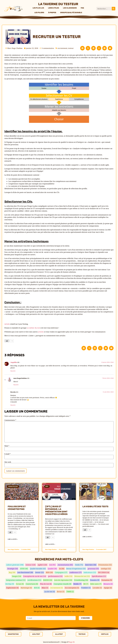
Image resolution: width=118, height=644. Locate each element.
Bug (12, 572)
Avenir (39, 572)
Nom (7, 446)
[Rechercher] (114, 9)
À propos (52, 13)
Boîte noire (96, 584)
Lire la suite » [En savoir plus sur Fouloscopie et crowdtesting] (13, 539)
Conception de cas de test (35, 576)
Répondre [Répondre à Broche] (13, 405)
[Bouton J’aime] (7, 341)
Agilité (42, 565)
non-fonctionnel (25, 572)
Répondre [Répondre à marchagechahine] (16, 385)
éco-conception (72, 588)
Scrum (20, 584)
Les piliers (39, 13)
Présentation (105, 565)
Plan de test (46, 584)
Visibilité (86, 588)
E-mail (7, 454)
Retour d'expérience (76, 569)
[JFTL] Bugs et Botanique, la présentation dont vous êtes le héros (56, 510)
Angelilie (14, 362)
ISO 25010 (104, 572)
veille (68, 576)
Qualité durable (38, 569)
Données (95, 580)
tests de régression (63, 580)
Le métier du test (33, 328)
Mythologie (26, 588)
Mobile (77, 584)
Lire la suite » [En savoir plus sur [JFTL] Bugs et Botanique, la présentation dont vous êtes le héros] (50, 544)
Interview (91, 565)
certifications (34, 580)
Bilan (45, 588)
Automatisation (65, 565)
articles (41, 332)
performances (55, 576)
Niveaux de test (82, 576)
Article (7, 324)
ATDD (24, 569)
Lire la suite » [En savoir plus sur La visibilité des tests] (87, 537)
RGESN (48, 580)
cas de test (50, 592)
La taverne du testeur (58, 4)
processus (93, 569)
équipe (108, 588)
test (52, 565)
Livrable (97, 588)
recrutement (62, 48)
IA (62, 569)
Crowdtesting (81, 580)
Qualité (52, 569)
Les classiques (70, 8)
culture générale (15, 565)
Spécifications (99, 576)
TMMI (70, 592)
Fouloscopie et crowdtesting (17, 508)
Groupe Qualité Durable (71, 13)
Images (17, 576)
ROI (37, 588)
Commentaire (10, 420)
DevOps (10, 584)
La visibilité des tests (95, 506)
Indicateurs (90, 572)
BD (86, 584)
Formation (107, 580)
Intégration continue (16, 580)
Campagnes (61, 572)
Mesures (108, 584)
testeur (71, 48)
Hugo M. (72, 642)
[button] (82, 48)
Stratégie (13, 569)
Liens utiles (54, 8)
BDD (49, 572)
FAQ (82, 8)
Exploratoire (12, 588)
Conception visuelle (63, 584)
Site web (8, 462)
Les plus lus (38, 8)
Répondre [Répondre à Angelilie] (13, 371)
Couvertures (32, 584)
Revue (61, 592)
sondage (106, 569)
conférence (75, 572)
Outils (79, 565)
